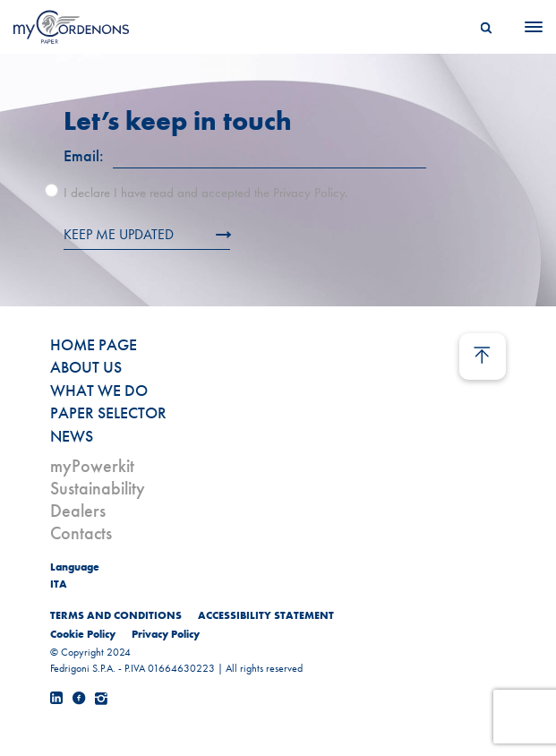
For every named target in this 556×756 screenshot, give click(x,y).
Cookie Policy (83, 634)
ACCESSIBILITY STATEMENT (266, 615)
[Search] (486, 27)
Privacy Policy (166, 634)
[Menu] (528, 27)
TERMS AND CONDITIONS (116, 615)
